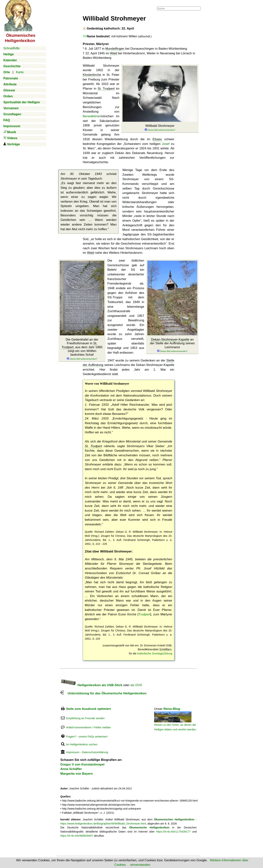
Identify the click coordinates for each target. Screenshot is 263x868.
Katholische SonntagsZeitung (155, 653)
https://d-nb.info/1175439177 (173, 832)
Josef (166, 144)
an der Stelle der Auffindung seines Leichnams (172, 345)
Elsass (157, 139)
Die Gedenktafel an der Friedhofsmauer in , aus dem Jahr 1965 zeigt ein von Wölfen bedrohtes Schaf (82, 349)
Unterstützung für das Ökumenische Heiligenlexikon (103, 693)
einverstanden (140, 865)
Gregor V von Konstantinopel (82, 764)
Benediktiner (92, 116)
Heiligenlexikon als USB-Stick (91, 685)
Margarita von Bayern (77, 774)
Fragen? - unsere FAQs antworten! (87, 737)
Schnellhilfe (11, 48)
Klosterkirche (92, 75)
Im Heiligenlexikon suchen (82, 744)
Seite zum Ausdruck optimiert (88, 709)
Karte (20, 72)
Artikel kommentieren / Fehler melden (89, 727)
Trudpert (144, 614)
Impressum (73, 752)
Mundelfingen (115, 49)
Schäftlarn (165, 649)
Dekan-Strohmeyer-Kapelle (170, 340)
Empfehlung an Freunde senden (85, 718)
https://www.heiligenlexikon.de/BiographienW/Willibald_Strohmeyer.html (103, 824)
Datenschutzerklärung (95, 752)
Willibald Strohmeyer (160, 128)
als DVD (136, 685)
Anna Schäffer (71, 769)
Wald (114, 53)
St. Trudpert (106, 89)
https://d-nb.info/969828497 (77, 836)
